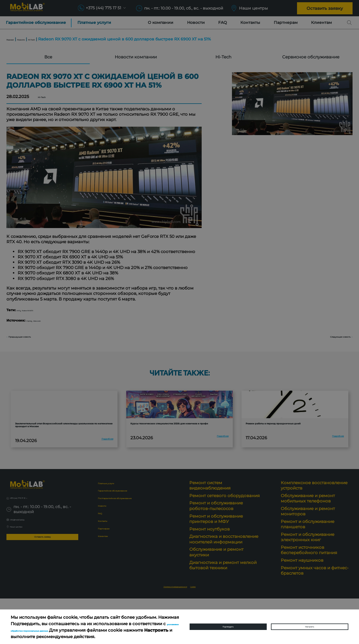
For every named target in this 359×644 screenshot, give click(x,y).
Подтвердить (228, 627)
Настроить (309, 627)
